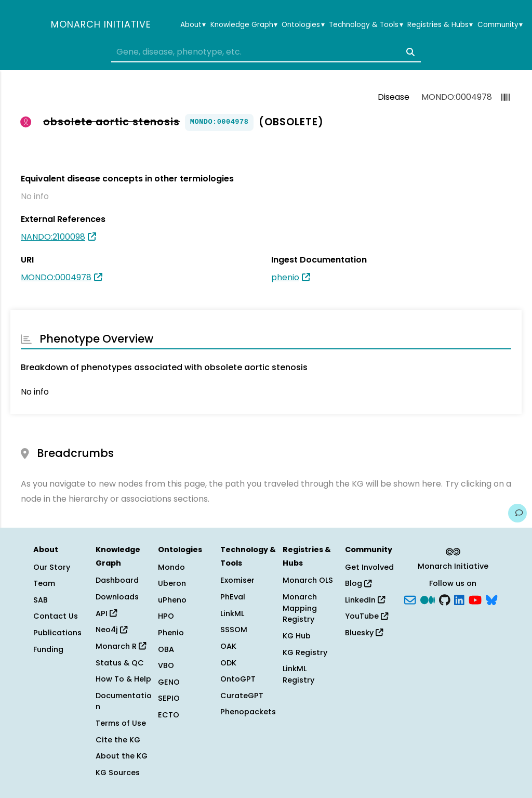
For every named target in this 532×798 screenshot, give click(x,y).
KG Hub (297, 636)
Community (500, 25)
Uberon (172, 583)
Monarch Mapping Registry (300, 608)
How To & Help (123, 679)
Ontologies (303, 25)
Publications (57, 633)
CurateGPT (242, 696)
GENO (169, 682)
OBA (166, 649)
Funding (48, 649)
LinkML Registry (298, 674)
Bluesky (364, 633)
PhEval (233, 597)
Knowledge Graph (244, 25)
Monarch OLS (308, 580)
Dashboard (117, 580)
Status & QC (120, 663)
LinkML (232, 613)
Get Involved (369, 567)
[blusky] (491, 599)
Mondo (171, 567)
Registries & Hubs (440, 25)
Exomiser (237, 580)
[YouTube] (475, 599)
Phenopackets (248, 712)
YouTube (367, 616)
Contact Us (56, 616)
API (106, 613)
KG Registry (305, 652)
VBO (166, 665)
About (193, 25)
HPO (166, 616)
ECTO (169, 715)
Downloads (117, 597)
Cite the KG (118, 740)
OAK (228, 646)
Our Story (52, 567)
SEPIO (169, 698)
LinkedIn (365, 600)
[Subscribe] (410, 599)
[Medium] (428, 599)
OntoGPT (238, 679)
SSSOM (234, 630)
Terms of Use (121, 723)
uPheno (172, 600)
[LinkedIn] (459, 599)
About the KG (122, 756)
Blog (358, 583)
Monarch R (121, 646)
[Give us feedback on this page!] (517, 513)
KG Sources (118, 773)
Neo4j (111, 630)
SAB (41, 600)
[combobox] (266, 52)
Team (44, 583)
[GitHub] (445, 599)
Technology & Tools (366, 25)
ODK (228, 663)
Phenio (171, 633)
